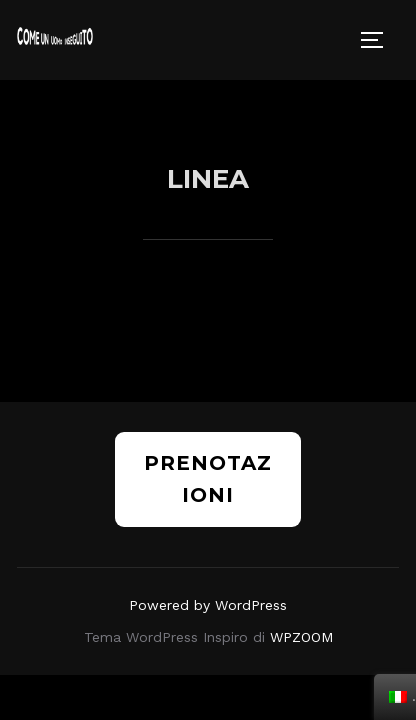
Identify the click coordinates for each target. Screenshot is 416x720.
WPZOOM (301, 557)
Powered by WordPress (208, 525)
